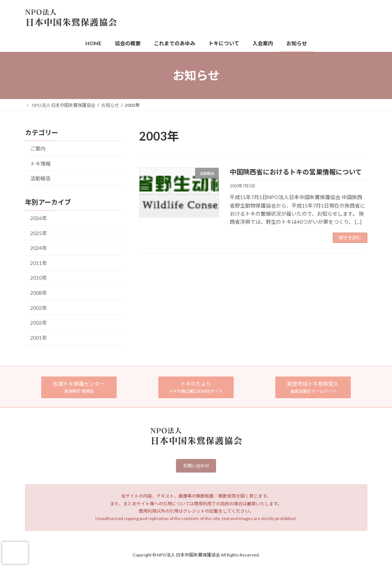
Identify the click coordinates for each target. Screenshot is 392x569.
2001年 (39, 338)
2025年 (39, 233)
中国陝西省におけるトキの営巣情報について (296, 172)
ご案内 (38, 149)
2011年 (39, 263)
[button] (79, 387)
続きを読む (350, 238)
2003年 (39, 308)
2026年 (39, 218)
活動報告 (40, 178)
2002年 (39, 323)
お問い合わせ (196, 466)
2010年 (39, 278)
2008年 (39, 293)
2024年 (39, 248)
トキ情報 (40, 164)
